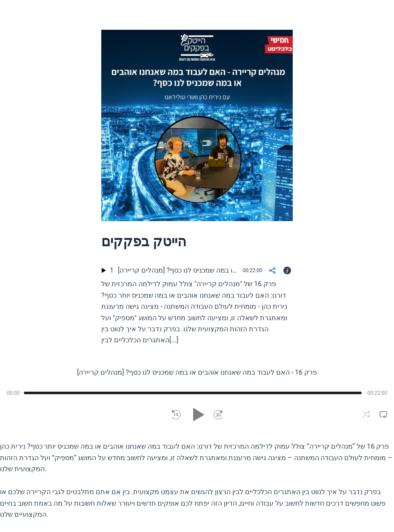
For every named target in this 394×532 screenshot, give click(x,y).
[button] (176, 415)
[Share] (272, 270)
